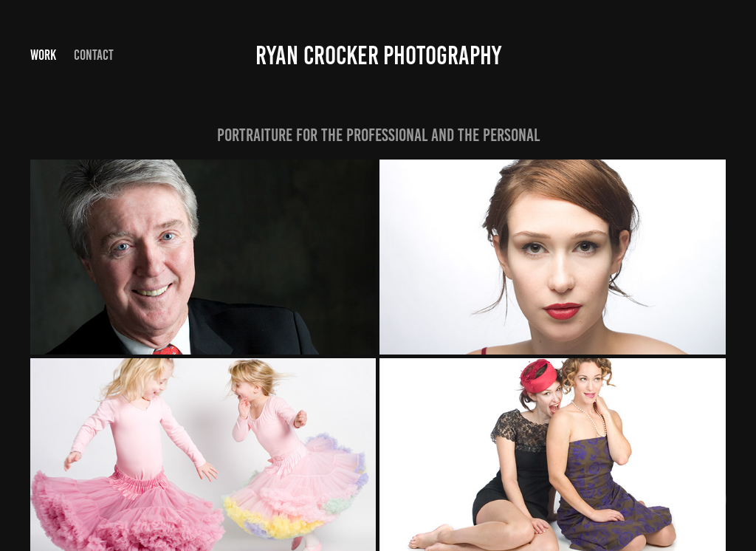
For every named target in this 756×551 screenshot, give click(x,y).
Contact (94, 55)
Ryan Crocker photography (378, 55)
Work (43, 55)
